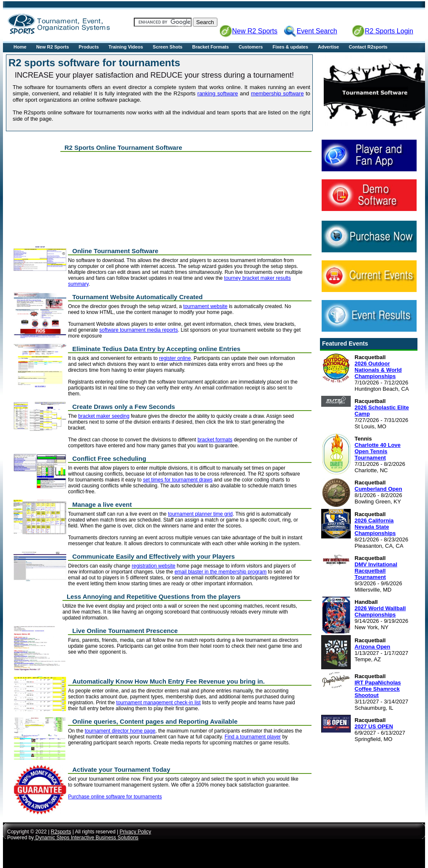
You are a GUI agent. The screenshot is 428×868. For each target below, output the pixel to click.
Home (20, 47)
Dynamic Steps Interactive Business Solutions (86, 838)
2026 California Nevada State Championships (375, 527)
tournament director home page (120, 731)
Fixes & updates (290, 47)
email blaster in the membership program (220, 572)
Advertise (328, 47)
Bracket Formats (210, 47)
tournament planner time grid (200, 514)
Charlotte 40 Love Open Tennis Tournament (378, 451)
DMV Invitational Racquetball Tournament (376, 571)
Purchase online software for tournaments (115, 797)
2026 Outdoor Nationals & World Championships (378, 370)
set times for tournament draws (178, 480)
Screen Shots (168, 47)
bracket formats (215, 440)
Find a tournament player (253, 737)
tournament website (205, 306)
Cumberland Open (378, 489)
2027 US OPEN (374, 726)
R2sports (61, 832)
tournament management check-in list (158, 703)
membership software (278, 93)
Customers (251, 47)
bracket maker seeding (104, 416)
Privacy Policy (135, 832)
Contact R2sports (368, 47)
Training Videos (126, 47)
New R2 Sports (53, 47)
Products (89, 47)
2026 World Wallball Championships (380, 611)
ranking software (218, 93)
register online (175, 358)
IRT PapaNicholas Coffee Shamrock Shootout (378, 689)
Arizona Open (372, 647)
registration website (153, 566)
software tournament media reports (138, 330)
